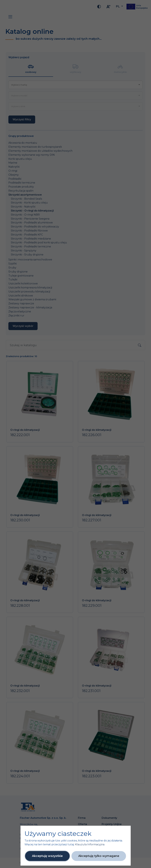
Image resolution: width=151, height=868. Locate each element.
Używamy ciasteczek (58, 834)
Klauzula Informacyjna (90, 844)
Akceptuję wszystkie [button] (47, 856)
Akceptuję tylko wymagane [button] (99, 856)
